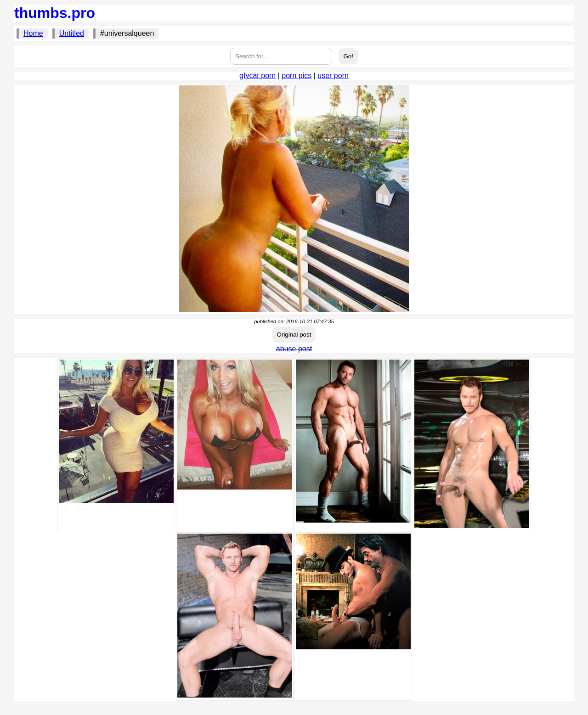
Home (33, 33)
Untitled (72, 33)
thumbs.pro (55, 13)
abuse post (294, 349)
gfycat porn (257, 76)
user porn (333, 76)
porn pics (297, 76)
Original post (294, 335)
